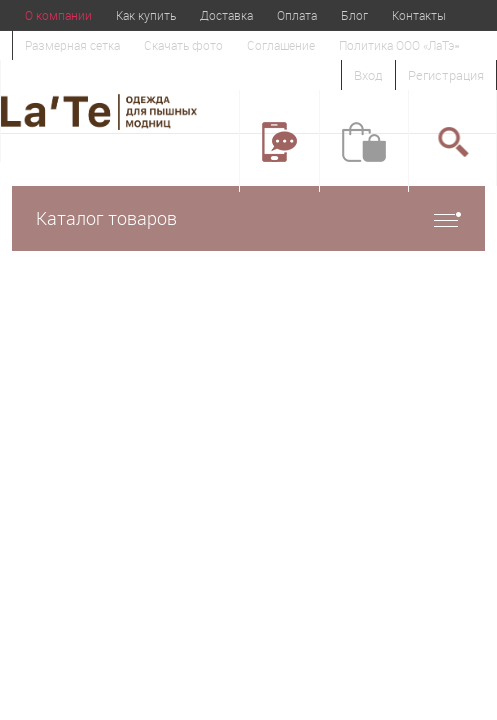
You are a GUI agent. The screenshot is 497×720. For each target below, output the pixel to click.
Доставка (226, 15)
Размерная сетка (72, 45)
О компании (58, 15)
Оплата (297, 15)
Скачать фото (183, 45)
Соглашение (281, 45)
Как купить (146, 15)
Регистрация (446, 75)
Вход (368, 75)
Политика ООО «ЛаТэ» (399, 45)
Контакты (419, 15)
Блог (354, 15)
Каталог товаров (248, 218)
